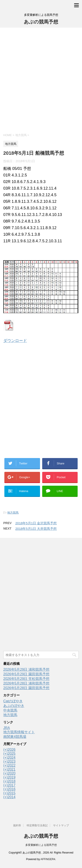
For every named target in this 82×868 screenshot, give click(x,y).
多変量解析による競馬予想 (41, 845)
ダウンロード (15, 341)
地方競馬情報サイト (19, 732)
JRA (7, 728)
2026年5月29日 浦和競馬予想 (26, 669)
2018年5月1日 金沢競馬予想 (36, 523)
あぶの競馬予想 (41, 22)
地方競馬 (13, 513)
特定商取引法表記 (37, 825)
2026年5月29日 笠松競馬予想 (26, 679)
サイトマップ (61, 825)
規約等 (17, 825)
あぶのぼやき (14, 706)
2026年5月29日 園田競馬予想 (26, 674)
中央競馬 (10, 710)
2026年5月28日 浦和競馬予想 (26, 683)
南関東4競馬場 (15, 737)
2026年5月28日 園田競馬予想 (26, 688)
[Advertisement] (41, 80)
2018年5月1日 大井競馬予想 (36, 529)
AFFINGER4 (48, 859)
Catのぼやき (13, 701)
